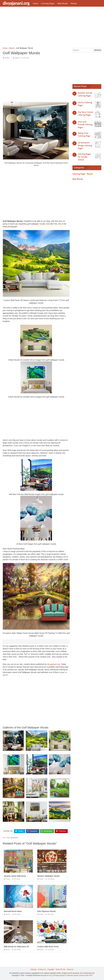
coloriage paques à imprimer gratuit (65, 975)
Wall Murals (63, 3)
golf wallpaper (12, 838)
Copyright (51, 969)
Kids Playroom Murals (46, 911)
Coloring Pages (48, 3)
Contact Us (42, 969)
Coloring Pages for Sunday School (84, 157)
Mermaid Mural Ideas (13, 911)
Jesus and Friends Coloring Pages (85, 125)
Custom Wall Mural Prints (48, 947)
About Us (70, 969)
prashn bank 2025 (86, 975)
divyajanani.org (16, 3)
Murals (74, 3)
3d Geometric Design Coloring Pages (85, 146)
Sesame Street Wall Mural (15, 876)
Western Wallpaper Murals (48, 876)
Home (36, 3)
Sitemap (33, 969)
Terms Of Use (60, 969)
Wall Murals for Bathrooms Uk (16, 947)
